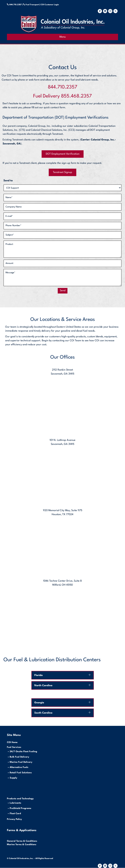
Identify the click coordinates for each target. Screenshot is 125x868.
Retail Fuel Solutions (21, 773)
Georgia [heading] (39, 703)
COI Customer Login (49, 5)
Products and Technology (20, 799)
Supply (13, 778)
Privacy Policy (14, 819)
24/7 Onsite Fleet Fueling (23, 752)
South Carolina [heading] (43, 713)
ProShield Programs (20, 808)
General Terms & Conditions (22, 841)
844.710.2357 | (18, 5)
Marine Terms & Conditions (22, 845)
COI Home (12, 742)
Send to (8, 181)
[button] (90, 675)
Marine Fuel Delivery (21, 762)
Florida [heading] (38, 675)
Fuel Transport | (33, 5)
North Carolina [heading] (43, 686)
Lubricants (15, 803)
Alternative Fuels (19, 767)
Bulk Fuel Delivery (19, 757)
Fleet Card (15, 814)
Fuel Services (14, 747)
